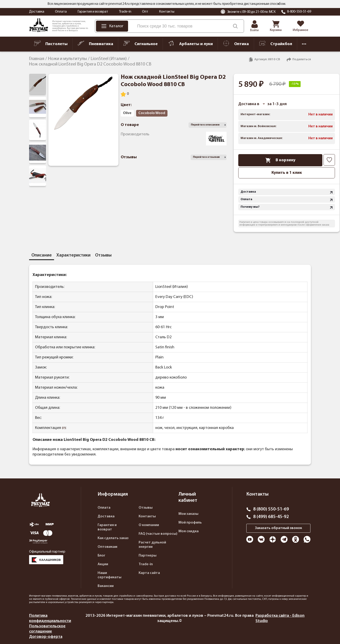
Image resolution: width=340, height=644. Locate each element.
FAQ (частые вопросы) (158, 534)
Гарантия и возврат (93, 12)
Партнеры (148, 556)
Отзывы (146, 508)
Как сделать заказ (113, 538)
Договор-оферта (46, 637)
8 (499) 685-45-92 (271, 517)
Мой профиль (190, 523)
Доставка (37, 12)
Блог (101, 556)
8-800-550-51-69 (299, 12)
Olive (127, 113)
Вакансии (106, 586)
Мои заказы (188, 514)
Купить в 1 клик (287, 173)
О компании (149, 525)
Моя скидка (189, 531)
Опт (145, 12)
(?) (64, 428)
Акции (103, 564)
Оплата (61, 12)
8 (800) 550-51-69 (271, 509)
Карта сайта (149, 573)
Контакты (167, 12)
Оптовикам (107, 547)
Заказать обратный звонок (278, 528)
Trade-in (125, 12)
